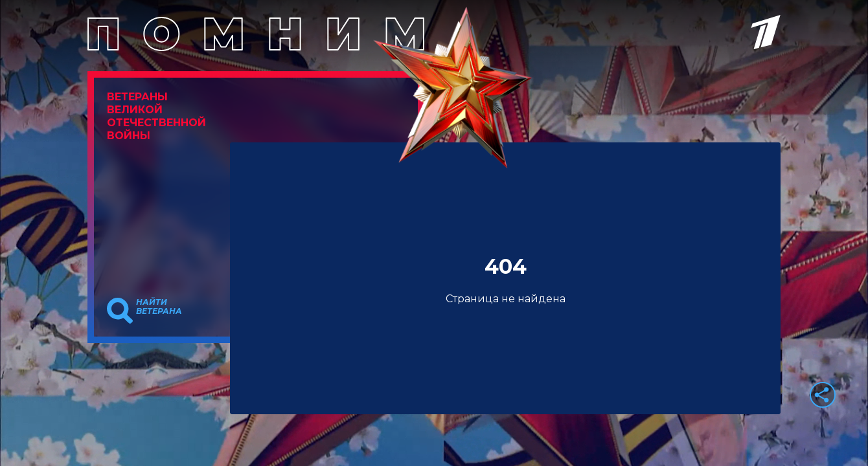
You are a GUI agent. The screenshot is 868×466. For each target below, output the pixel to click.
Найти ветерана (159, 307)
